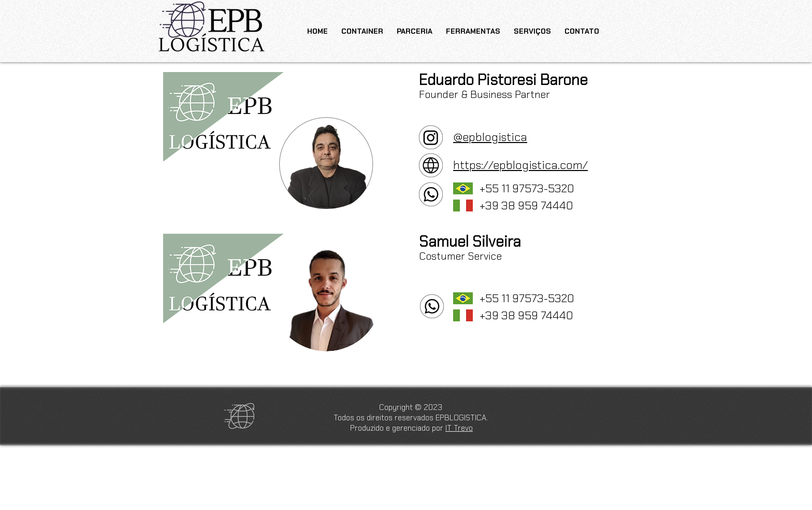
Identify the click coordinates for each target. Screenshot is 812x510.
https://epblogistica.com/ (520, 165)
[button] (473, 26)
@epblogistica (490, 137)
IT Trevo (459, 428)
